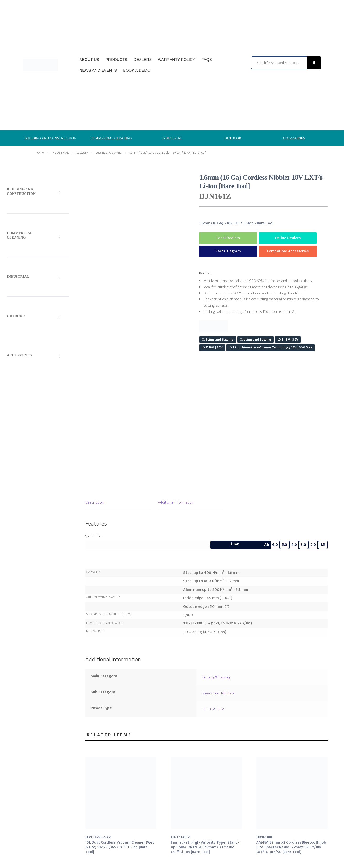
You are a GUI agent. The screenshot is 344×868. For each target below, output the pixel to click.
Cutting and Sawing (109, 153)
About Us (89, 60)
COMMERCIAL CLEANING (111, 138)
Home (40, 153)
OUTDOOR (233, 138)
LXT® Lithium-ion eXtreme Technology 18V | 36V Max (271, 347)
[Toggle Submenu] (38, 193)
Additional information (176, 502)
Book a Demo (137, 70)
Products (116, 60)
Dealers (143, 60)
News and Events (98, 70)
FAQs (207, 60)
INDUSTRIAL (172, 138)
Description (94, 502)
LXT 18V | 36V (288, 339)
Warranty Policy (177, 60)
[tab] (118, 503)
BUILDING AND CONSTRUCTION (50, 138)
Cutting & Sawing (216, 677)
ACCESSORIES (294, 138)
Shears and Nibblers (218, 693)
